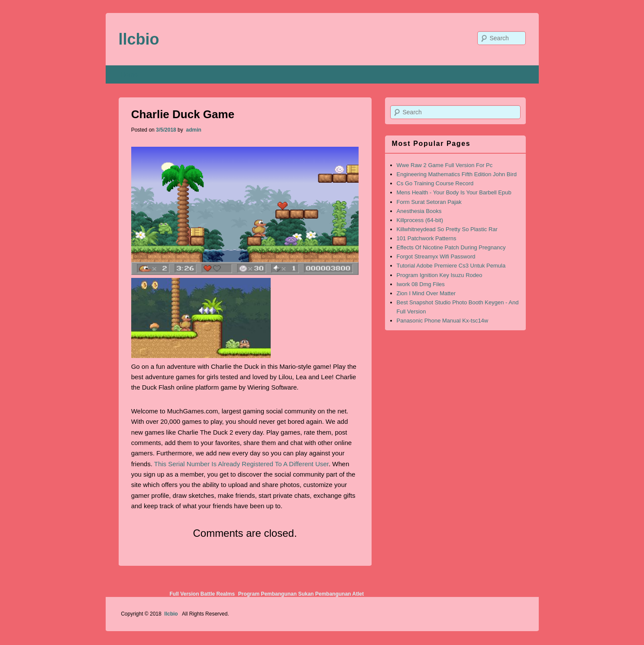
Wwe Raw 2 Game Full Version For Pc (445, 165)
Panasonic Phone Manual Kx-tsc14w (443, 321)
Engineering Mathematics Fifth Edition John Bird (457, 174)
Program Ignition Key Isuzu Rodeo (440, 275)
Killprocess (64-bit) (420, 220)
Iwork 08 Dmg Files (421, 284)
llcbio (139, 39)
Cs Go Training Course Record (435, 183)
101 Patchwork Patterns (427, 238)
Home (129, 74)
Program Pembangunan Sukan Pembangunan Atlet (301, 594)
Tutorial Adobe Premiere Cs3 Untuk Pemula (451, 266)
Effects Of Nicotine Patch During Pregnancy (451, 247)
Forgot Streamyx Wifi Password (436, 256)
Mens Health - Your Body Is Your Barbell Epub (454, 192)
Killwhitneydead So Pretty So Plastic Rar (447, 229)
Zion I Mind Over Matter (426, 293)
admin (193, 130)
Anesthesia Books (419, 211)
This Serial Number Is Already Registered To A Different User (241, 464)
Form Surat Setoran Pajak (429, 202)
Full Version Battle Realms (202, 594)
